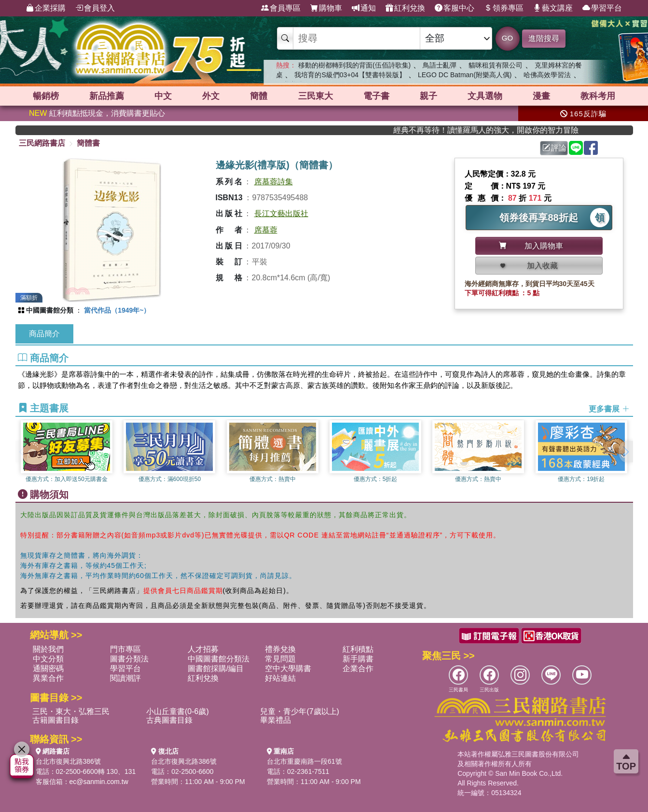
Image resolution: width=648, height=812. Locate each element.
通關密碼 (48, 668)
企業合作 (358, 668)
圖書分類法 (129, 659)
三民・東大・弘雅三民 (71, 711)
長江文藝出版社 (281, 213)
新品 (107, 96)
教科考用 (598, 96)
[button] (626, 452)
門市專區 (125, 649)
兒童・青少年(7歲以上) (300, 711)
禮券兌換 (280, 649)
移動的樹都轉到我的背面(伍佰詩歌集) (354, 65)
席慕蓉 (266, 230)
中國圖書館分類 (50, 310)
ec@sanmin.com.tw (99, 782)
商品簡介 (44, 334)
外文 (211, 96)
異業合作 (48, 678)
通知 (364, 8)
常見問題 (280, 659)
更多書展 (609, 409)
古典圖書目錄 (169, 720)
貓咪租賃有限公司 (496, 65)
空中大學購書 (288, 668)
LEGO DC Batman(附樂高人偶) (465, 75)
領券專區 (504, 8)
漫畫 (541, 96)
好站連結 (280, 678)
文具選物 (485, 96)
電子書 (376, 96)
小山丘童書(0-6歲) (178, 711)
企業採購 (46, 8)
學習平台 (602, 8)
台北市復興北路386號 (68, 761)
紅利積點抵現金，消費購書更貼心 (97, 113)
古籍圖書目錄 (55, 720)
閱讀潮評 (125, 678)
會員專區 (281, 8)
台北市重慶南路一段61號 (304, 761)
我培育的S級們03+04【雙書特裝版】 (350, 75)
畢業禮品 (276, 720)
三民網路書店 (42, 143)
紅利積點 (358, 649)
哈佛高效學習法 (547, 75)
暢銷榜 (46, 96)
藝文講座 (553, 8)
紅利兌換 (405, 8)
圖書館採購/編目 (216, 668)
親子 (428, 96)
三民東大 (316, 96)
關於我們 (48, 649)
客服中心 (455, 8)
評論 (554, 148)
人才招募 (203, 649)
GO (507, 38)
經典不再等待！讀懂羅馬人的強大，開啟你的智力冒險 (505, 130)
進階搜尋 (544, 38)
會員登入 (95, 8)
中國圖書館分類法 (219, 659)
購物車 (326, 8)
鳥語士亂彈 (440, 65)
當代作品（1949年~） (117, 310)
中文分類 (48, 659)
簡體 (259, 96)
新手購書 (358, 659)
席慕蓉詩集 (274, 182)
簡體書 (88, 143)
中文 (163, 96)
